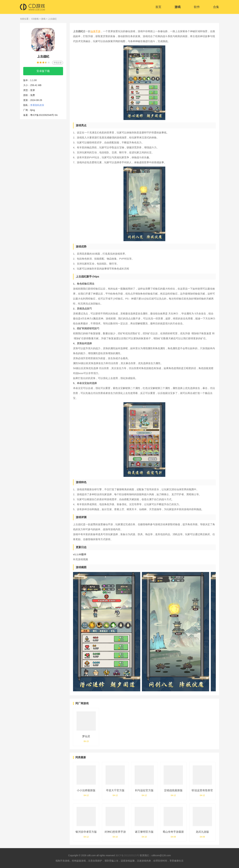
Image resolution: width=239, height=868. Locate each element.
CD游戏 (35, 19)
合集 (216, 7)
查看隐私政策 (37, 105)
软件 (197, 7)
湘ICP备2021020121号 (127, 855)
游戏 (178, 7)
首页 (158, 7)
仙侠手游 (95, 31)
